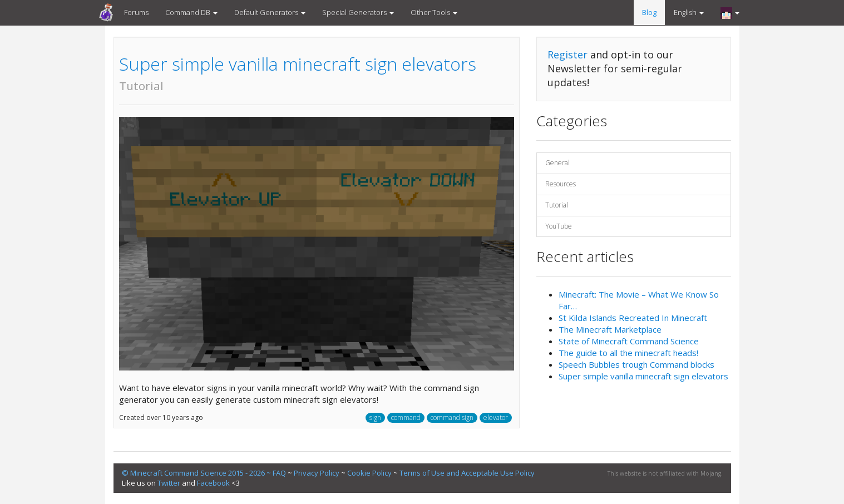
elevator (496, 417)
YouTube (559, 226)
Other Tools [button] (434, 12)
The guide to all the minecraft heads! (628, 353)
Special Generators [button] (358, 12)
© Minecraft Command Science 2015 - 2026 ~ (197, 473)
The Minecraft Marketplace (610, 329)
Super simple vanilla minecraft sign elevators (298, 73)
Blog (649, 12)
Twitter (169, 483)
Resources (561, 184)
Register (567, 55)
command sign (452, 417)
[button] (730, 13)
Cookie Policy (369, 473)
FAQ (279, 473)
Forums (136, 12)
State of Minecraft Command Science (629, 341)
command (406, 417)
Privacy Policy (317, 473)
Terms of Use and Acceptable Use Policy (467, 473)
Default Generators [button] (270, 12)
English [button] (689, 12)
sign (375, 417)
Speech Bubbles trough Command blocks (636, 364)
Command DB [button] (191, 12)
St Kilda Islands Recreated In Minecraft (633, 318)
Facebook (213, 483)
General (557, 163)
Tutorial (557, 205)
